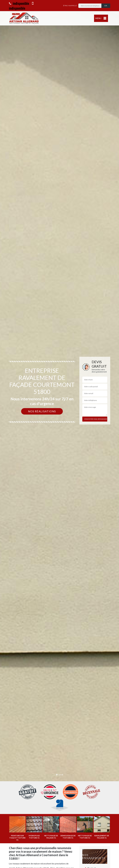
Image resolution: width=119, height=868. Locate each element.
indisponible (19, 3)
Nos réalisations (42, 411)
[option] (59, 434)
